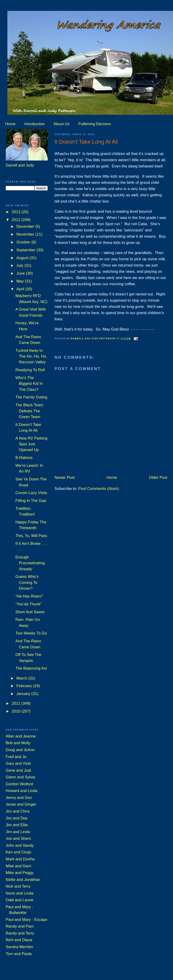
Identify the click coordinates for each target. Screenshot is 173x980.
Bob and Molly (18, 743)
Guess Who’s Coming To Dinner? (27, 583)
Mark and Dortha (20, 859)
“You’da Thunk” (29, 604)
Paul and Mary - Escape (27, 920)
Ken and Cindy (19, 852)
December (26, 226)
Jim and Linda (18, 832)
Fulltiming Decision (95, 124)
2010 (17, 711)
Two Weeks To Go (31, 633)
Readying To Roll (30, 370)
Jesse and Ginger (21, 804)
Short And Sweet (30, 612)
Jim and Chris (18, 811)
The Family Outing (31, 397)
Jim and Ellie (17, 825)
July (20, 265)
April (21, 289)
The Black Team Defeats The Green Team (29, 411)
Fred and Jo (16, 757)
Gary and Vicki (18, 763)
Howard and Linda (22, 791)
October (24, 242)
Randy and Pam (20, 926)
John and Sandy (20, 845)
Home (10, 124)
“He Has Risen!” (29, 596)
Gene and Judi (18, 770)
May (21, 281)
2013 (17, 212)
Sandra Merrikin (19, 947)
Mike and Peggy (20, 873)
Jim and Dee (17, 818)
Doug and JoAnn (20, 750)
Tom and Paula (19, 954)
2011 (17, 703)
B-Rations (24, 458)
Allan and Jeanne (21, 736)
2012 (17, 220)
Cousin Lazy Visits (31, 493)
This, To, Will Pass (31, 536)
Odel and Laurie (20, 900)
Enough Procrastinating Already (30, 563)
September (26, 250)
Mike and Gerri (19, 866)
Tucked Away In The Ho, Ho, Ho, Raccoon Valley (31, 356)
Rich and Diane (19, 940)
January (24, 694)
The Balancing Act (31, 668)
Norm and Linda (20, 893)
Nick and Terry (18, 886)
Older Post (158, 478)
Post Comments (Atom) (99, 489)
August (23, 258)
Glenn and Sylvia (21, 777)
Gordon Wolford (19, 784)
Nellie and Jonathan (23, 880)
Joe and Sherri (18, 839)
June (21, 273)
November (26, 234)
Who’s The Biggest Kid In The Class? (29, 384)
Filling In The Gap (31, 501)
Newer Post (64, 478)
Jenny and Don (19, 798)
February (25, 686)
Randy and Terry (20, 933)
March (22, 678)
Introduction (35, 124)
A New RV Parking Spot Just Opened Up (31, 444)
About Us (61, 124)
